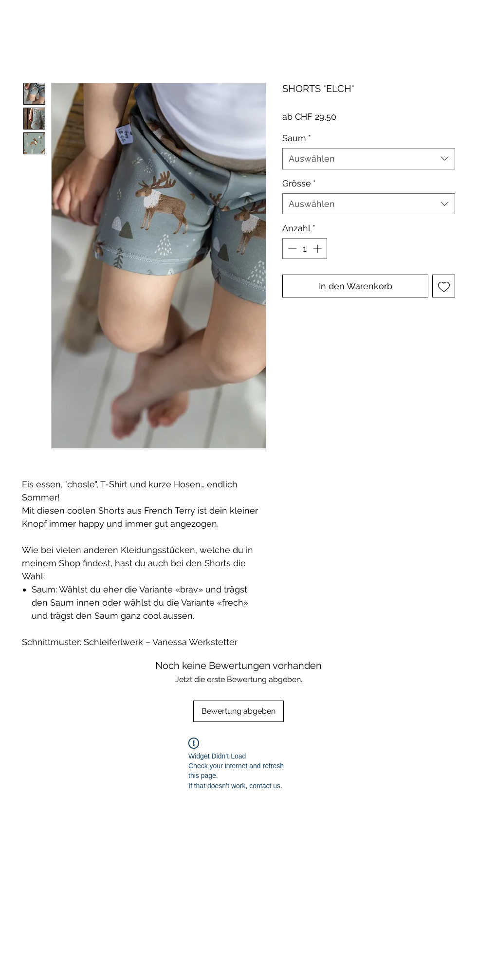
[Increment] (318, 249)
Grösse (299, 183)
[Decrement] (291, 249)
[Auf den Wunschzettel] (444, 286)
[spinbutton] (305, 249)
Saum (297, 138)
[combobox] (369, 158)
